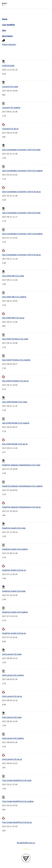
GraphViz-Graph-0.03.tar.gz (14, 633)
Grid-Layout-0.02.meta (12, 717)
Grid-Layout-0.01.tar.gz (12, 696)
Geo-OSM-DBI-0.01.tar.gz (13, 318)
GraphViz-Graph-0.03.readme (15, 612)
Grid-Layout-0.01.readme (13, 675)
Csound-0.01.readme (11, 108)
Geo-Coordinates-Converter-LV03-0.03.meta (21, 213)
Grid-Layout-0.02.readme (13, 738)
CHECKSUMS (8, 66)
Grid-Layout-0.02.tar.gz (12, 759)
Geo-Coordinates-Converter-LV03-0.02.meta (21, 150)
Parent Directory (9, 44)
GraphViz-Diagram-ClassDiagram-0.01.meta (21, 465)
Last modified (8, 25)
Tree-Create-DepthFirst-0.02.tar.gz (17, 822)
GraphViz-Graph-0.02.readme (15, 549)
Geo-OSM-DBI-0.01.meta (13, 276)
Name (5, 19)
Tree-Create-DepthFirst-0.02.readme (18, 801)
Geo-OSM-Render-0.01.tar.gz (15, 444)
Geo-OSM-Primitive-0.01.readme (16, 360)
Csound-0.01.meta (10, 87)
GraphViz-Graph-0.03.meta (14, 591)
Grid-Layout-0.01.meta (12, 654)
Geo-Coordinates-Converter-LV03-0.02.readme (22, 171)
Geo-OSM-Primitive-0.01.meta (15, 339)
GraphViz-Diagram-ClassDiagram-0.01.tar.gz (21, 507)
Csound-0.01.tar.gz (10, 129)
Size (4, 30)
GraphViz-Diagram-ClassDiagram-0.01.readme (22, 486)
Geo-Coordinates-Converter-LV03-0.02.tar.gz (21, 192)
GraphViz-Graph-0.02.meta (14, 528)
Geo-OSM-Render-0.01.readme (16, 423)
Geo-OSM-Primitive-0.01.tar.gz (15, 381)
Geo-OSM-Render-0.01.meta (15, 402)
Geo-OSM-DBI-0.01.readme (14, 297)
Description (7, 36)
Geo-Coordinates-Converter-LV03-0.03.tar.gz (21, 255)
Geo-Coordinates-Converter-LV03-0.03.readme (22, 234)
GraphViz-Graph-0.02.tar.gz (14, 570)
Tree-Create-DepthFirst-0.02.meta (17, 780)
